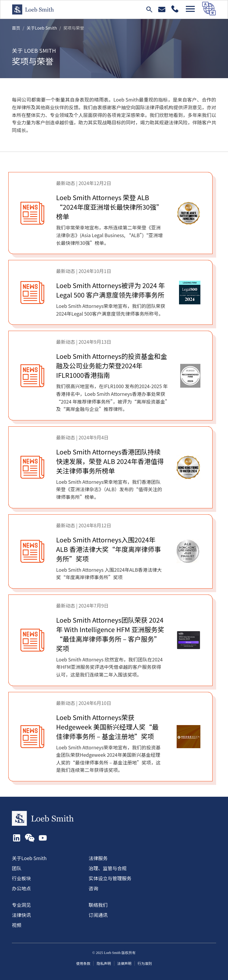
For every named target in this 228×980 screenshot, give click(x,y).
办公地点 (21, 888)
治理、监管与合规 (108, 868)
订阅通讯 (98, 915)
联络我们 (98, 905)
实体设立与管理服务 (110, 878)
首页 (16, 28)
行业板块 (21, 878)
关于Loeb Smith (42, 28)
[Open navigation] (190, 9)
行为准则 (145, 963)
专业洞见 (21, 905)
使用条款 (83, 963)
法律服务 (98, 858)
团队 (17, 868)
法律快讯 (21, 915)
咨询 (94, 888)
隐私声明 (104, 963)
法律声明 (124, 963)
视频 (17, 925)
